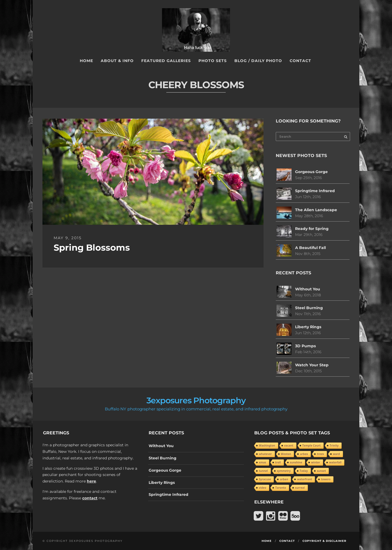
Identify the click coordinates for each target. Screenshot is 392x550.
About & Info (117, 61)
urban (284, 479)
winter (316, 462)
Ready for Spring (312, 229)
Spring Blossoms (92, 248)
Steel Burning (309, 308)
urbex (304, 454)
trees (320, 454)
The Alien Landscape (316, 210)
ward (336, 454)
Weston (286, 454)
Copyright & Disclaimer (324, 541)
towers (326, 479)
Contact (300, 61)
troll (278, 462)
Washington (267, 445)
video (263, 488)
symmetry (284, 471)
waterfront (304, 479)
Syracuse (265, 479)
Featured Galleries (166, 61)
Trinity (334, 445)
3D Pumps (305, 346)
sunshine (296, 462)
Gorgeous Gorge (311, 172)
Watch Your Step (312, 365)
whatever (265, 454)
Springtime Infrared (315, 191)
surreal (300, 488)
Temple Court (312, 445)
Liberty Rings (308, 327)
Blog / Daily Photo (258, 61)
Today (304, 471)
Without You (308, 289)
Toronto (281, 488)
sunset (321, 471)
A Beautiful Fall (310, 248)
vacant (289, 445)
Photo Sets (213, 61)
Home (86, 61)
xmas (263, 462)
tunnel (263, 471)
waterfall (335, 462)
